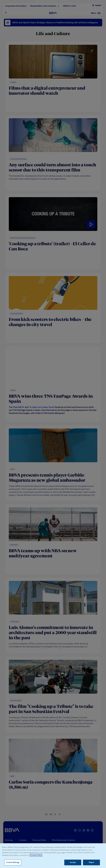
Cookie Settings (13, 862)
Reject (91, 862)
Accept (73, 862)
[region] (53, 856)
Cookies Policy (36, 855)
